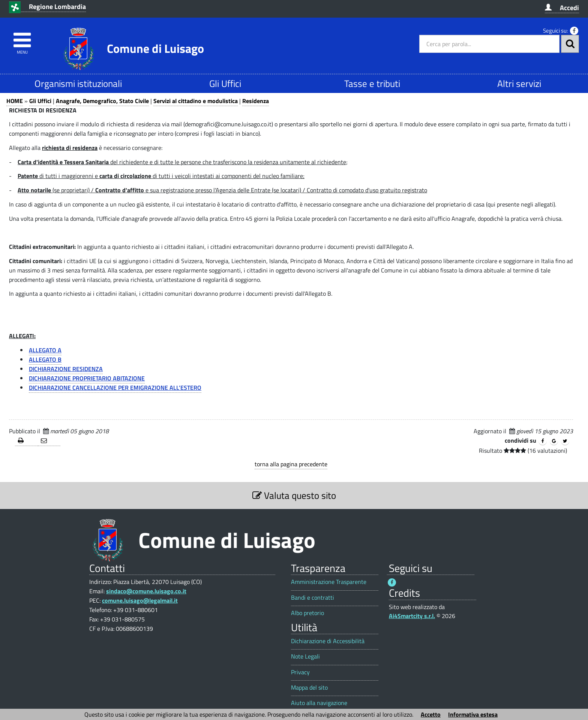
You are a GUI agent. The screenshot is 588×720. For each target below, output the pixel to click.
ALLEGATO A (45, 350)
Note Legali (305, 656)
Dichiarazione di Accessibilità (328, 641)
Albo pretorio (307, 613)
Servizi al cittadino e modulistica (196, 101)
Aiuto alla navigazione (319, 703)
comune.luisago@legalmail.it (140, 600)
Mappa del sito (309, 688)
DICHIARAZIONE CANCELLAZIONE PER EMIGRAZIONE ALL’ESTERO (115, 388)
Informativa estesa (473, 714)
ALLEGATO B (45, 359)
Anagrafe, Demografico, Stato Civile (102, 101)
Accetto (431, 714)
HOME (15, 101)
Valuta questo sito (294, 495)
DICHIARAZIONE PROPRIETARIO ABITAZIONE (87, 378)
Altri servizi (519, 83)
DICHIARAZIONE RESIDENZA (66, 369)
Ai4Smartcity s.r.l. (412, 616)
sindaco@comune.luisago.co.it (146, 591)
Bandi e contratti (313, 598)
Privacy (300, 672)
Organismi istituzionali (78, 83)
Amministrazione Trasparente (329, 582)
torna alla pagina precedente (291, 464)
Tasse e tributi (372, 83)
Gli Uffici (225, 83)
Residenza (256, 101)
